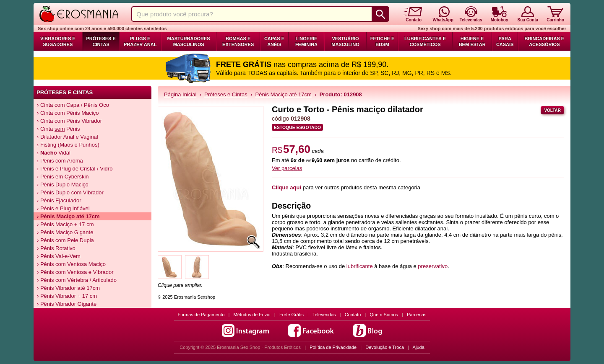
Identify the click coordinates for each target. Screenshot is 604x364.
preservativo (433, 266)
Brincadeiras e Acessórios (544, 41)
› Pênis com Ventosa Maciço (71, 264)
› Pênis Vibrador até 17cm (68, 288)
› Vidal (54, 153)
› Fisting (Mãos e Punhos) (68, 145)
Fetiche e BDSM (382, 41)
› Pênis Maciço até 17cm (68, 216)
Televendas (324, 315)
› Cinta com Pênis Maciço (68, 113)
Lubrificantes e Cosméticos (425, 41)
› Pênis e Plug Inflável (63, 208)
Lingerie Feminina (306, 41)
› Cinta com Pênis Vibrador (69, 121)
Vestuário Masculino (345, 41)
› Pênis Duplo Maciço (63, 185)
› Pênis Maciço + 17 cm (65, 224)
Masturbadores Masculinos (189, 41)
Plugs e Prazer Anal (140, 41)
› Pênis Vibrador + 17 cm (67, 296)
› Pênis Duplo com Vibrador (70, 192)
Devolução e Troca (385, 347)
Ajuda (419, 347)
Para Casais (505, 41)
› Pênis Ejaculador (59, 200)
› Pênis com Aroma (60, 161)
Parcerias (417, 315)
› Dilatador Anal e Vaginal (68, 137)
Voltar (552, 110)
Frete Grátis (292, 315)
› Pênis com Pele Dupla (65, 240)
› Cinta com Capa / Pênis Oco (73, 105)
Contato (353, 315)
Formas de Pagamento (201, 315)
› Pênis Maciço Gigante (65, 232)
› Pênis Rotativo (56, 248)
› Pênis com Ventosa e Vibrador (75, 272)
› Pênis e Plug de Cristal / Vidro (75, 169)
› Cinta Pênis (59, 129)
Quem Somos (384, 315)
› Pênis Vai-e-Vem (59, 256)
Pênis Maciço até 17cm (284, 94)
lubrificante (360, 266)
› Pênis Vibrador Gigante (67, 304)
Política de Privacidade (333, 347)
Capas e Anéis (274, 41)
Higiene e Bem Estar (472, 41)
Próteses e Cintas (101, 41)
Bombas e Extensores (238, 41)
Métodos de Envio (252, 315)
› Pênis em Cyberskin (63, 177)
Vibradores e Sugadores (58, 41)
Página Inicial (180, 94)
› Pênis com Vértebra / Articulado (77, 280)
